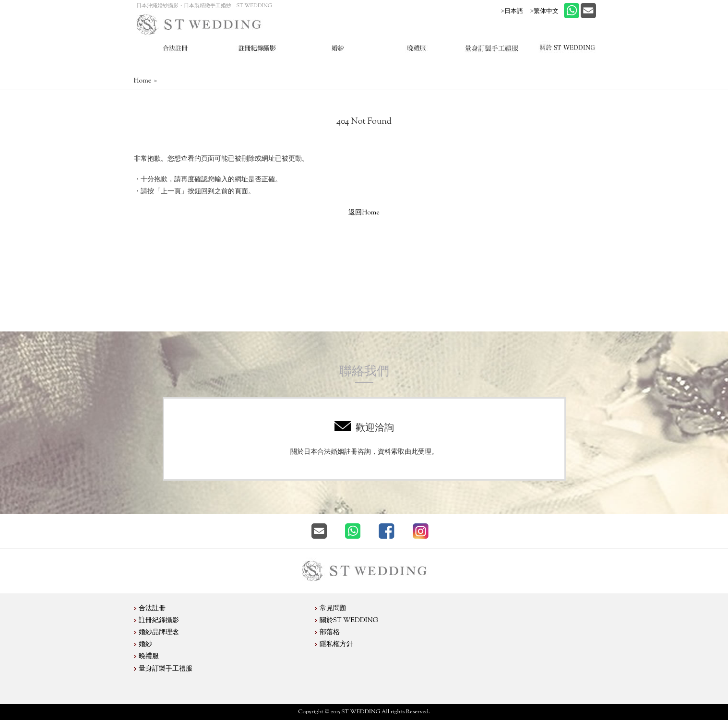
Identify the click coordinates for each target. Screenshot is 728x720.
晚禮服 (149, 657)
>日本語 (512, 11)
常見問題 (333, 609)
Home (143, 81)
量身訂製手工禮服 (166, 669)
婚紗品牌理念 (159, 633)
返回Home (364, 213)
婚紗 (145, 645)
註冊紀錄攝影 (159, 621)
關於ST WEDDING (349, 621)
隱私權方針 (336, 645)
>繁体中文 (544, 11)
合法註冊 (152, 609)
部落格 (330, 633)
